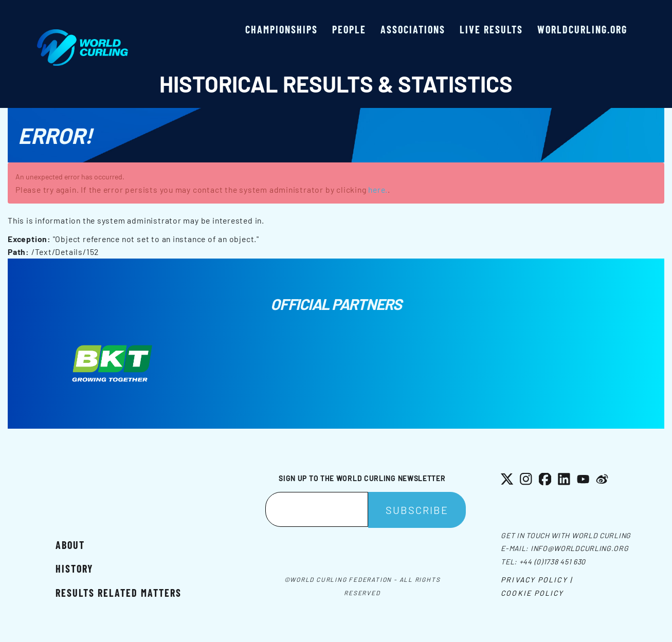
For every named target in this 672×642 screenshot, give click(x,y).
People (349, 29)
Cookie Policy (532, 593)
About (70, 545)
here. (378, 189)
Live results (491, 29)
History (74, 568)
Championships (281, 29)
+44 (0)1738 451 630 (552, 562)
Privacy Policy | (537, 580)
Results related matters (119, 593)
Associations (413, 29)
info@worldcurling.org (580, 548)
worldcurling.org (582, 29)
